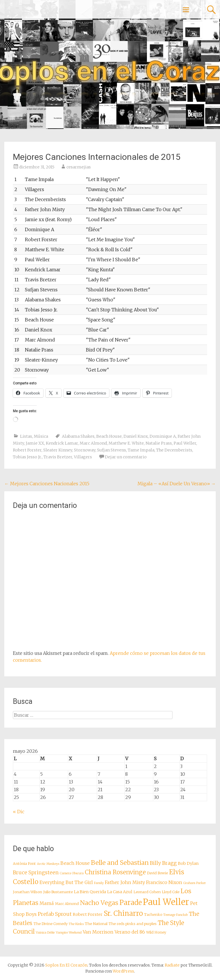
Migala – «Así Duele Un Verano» (177, 484)
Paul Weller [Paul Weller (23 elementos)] (166, 902)
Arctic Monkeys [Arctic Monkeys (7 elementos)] (48, 864)
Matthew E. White (126, 443)
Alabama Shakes (78, 436)
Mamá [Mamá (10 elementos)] (47, 903)
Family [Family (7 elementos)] (99, 883)
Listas (26, 436)
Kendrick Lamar (62, 443)
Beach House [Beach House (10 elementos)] (75, 863)
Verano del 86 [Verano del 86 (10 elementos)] (130, 932)
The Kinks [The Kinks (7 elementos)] (76, 924)
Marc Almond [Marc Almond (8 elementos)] (67, 904)
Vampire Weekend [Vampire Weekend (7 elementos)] (69, 933)
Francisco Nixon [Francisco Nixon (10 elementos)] (164, 882)
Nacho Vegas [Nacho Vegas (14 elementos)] (99, 903)
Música (41, 436)
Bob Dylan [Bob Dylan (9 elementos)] (188, 863)
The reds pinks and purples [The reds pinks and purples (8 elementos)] (133, 924)
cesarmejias (79, 167)
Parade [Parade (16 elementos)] (131, 903)
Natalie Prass (159, 443)
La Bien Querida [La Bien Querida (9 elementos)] (90, 892)
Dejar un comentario (126, 457)
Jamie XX (35, 443)
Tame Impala (141, 450)
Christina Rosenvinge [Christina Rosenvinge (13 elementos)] (115, 872)
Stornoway (85, 450)
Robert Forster (27, 450)
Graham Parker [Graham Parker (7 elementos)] (195, 883)
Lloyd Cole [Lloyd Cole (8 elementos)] (171, 892)
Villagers (83, 457)
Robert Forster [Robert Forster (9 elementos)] (88, 914)
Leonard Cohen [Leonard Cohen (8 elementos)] (147, 892)
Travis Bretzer (58, 457)
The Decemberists (174, 450)
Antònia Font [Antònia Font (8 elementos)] (24, 864)
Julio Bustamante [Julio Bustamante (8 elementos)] (58, 892)
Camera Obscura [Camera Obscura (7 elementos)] (72, 873)
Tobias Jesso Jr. (27, 457)
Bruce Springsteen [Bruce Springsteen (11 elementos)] (36, 873)
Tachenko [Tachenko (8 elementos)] (153, 915)
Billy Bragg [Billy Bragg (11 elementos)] (163, 863)
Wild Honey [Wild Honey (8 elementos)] (156, 932)
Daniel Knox (136, 436)
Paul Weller (185, 443)
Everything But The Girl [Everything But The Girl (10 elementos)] (66, 882)
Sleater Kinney (58, 450)
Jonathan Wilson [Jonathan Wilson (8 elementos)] (27, 892)
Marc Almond (93, 443)
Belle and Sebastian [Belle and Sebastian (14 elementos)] (120, 863)
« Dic (19, 812)
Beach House (109, 436)
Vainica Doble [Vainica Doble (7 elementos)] (45, 933)
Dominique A (163, 436)
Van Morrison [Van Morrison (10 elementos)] (98, 932)
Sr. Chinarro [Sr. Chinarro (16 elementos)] (123, 913)
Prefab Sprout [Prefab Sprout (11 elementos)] (55, 914)
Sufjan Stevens (112, 450)
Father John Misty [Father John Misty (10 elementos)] (125, 882)
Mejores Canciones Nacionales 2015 (47, 484)
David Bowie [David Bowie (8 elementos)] (157, 873)
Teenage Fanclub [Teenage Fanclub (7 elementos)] (175, 915)
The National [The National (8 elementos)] (96, 924)
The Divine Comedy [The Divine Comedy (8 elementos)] (51, 924)
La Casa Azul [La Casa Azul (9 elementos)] (120, 892)
